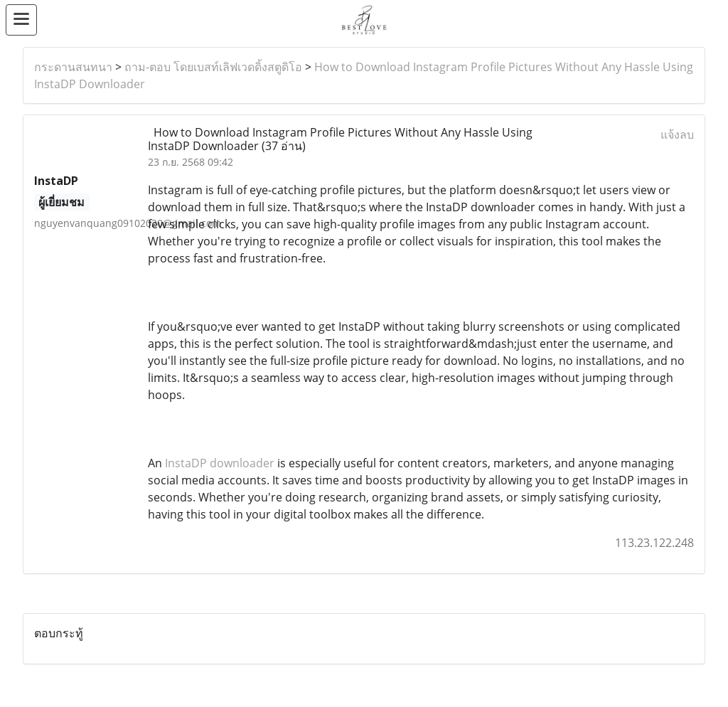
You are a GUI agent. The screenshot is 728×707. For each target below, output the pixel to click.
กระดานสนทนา (73, 67)
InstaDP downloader (220, 463)
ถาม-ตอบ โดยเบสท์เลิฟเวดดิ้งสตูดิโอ (213, 67)
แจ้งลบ (677, 134)
